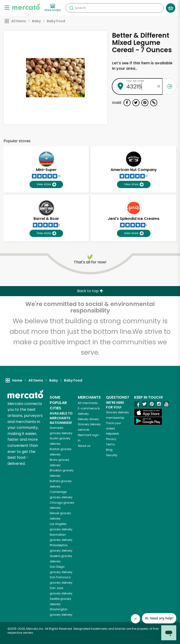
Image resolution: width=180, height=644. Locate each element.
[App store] (148, 413)
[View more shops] (53, 8)
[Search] (115, 8)
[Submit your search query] (71, 8)
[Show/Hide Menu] (7, 7)
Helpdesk (112, 434)
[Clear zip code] (159, 86)
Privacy (111, 439)
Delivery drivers (88, 419)
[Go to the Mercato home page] (26, 7)
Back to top (90, 291)
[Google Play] (148, 421)
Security (112, 455)
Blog (109, 450)
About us (84, 446)
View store (46, 184)
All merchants (88, 403)
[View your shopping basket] (171, 8)
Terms (110, 444)
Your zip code (135, 81)
